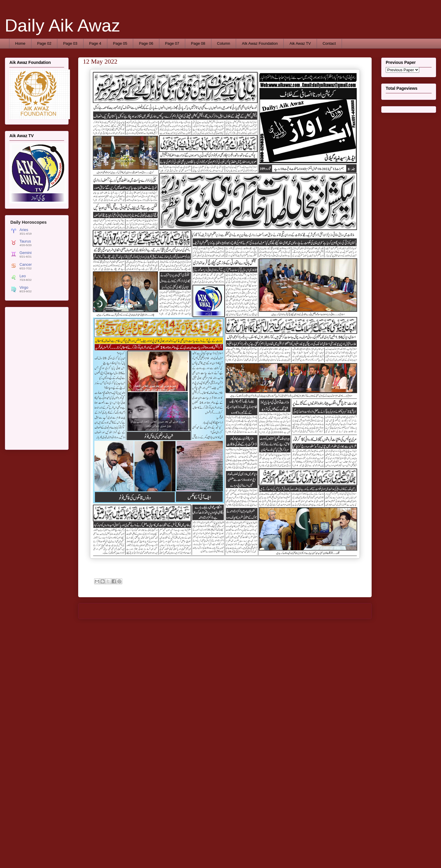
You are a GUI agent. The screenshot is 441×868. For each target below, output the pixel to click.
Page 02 (44, 43)
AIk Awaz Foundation (260, 43)
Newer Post (95, 611)
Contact (329, 43)
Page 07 (172, 43)
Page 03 (70, 43)
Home (20, 43)
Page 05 (120, 43)
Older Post (356, 611)
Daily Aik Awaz (62, 25)
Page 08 (198, 43)
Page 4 (95, 43)
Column (224, 43)
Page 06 (146, 43)
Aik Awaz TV (300, 43)
